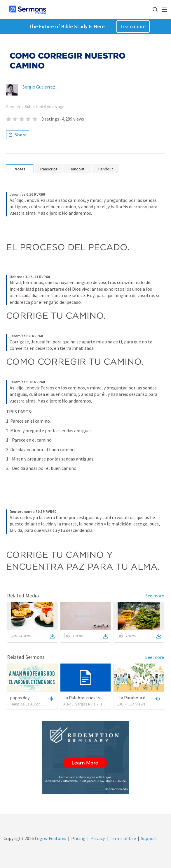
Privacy (98, 838)
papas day (20, 698)
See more (155, 596)
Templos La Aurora (26, 704)
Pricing (78, 838)
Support (149, 838)
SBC (120, 704)
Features (57, 838)
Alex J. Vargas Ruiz (79, 704)
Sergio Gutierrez (39, 87)
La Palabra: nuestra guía (87, 698)
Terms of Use (123, 838)
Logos (40, 838)
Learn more (133, 26)
